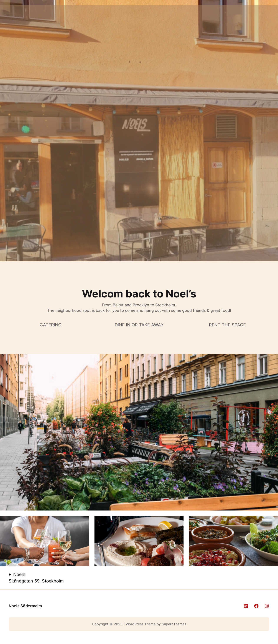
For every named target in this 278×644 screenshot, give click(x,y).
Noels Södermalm (25, 606)
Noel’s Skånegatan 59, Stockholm (36, 578)
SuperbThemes (174, 624)
